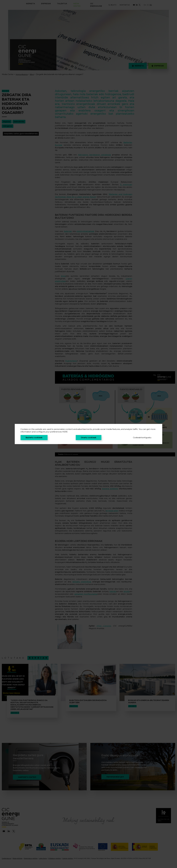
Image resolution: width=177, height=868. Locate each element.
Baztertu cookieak (34, 438)
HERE (65, 432)
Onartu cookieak (89, 438)
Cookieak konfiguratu (142, 438)
